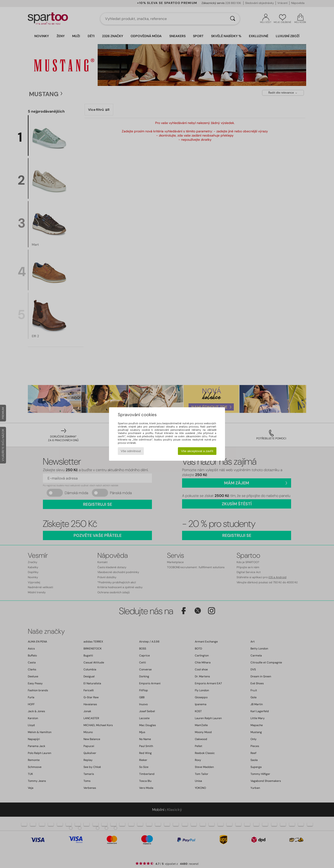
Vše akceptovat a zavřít (197, 451)
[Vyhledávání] (233, 19)
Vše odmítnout (131, 451)
